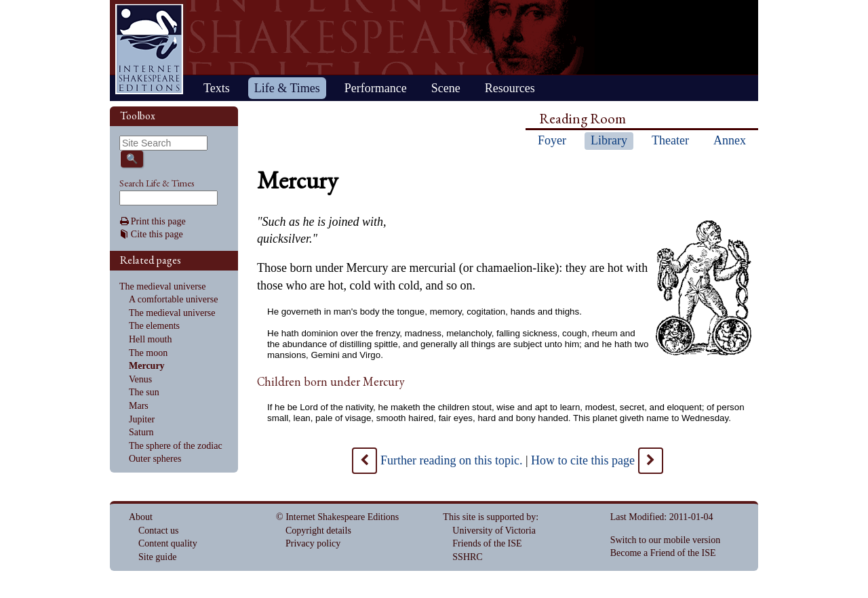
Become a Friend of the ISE (663, 553)
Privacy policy (313, 543)
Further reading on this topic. (451, 460)
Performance (376, 88)
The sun (144, 392)
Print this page (158, 221)
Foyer (552, 140)
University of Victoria (494, 531)
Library (609, 140)
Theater (670, 140)
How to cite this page (583, 460)
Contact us (159, 531)
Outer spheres (155, 459)
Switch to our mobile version (666, 540)
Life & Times (287, 88)
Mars (139, 406)
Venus (140, 379)
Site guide (157, 557)
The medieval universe (163, 286)
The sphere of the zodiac (176, 446)
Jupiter (142, 419)
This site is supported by (489, 517)
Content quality (168, 543)
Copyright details (318, 531)
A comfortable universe (173, 299)
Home (149, 49)
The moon (148, 353)
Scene (446, 88)
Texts (217, 88)
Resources (510, 88)
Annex (730, 140)
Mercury (147, 366)
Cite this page (157, 234)
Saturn (141, 432)
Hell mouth (150, 339)
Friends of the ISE (487, 543)
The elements (154, 326)
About (141, 517)
